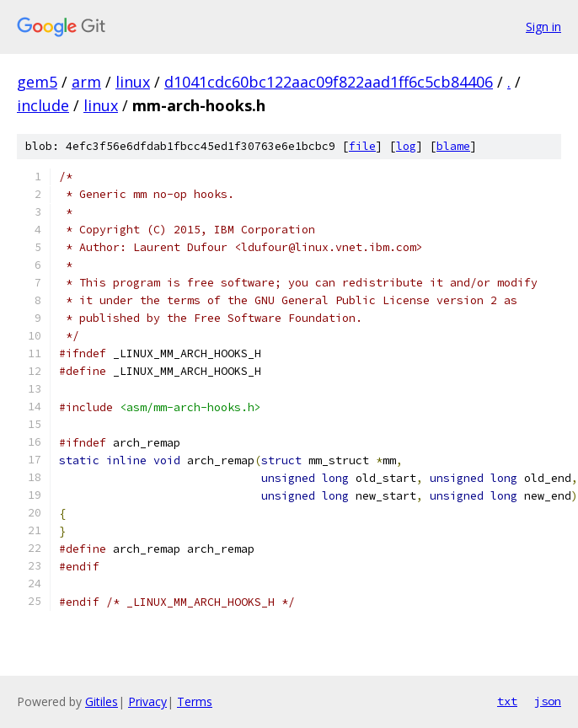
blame (453, 146)
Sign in (543, 27)
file (362, 146)
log (406, 146)
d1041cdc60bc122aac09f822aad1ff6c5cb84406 (329, 82)
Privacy (147, 701)
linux (133, 82)
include (43, 105)
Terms (195, 701)
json (548, 701)
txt (507, 701)
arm (86, 82)
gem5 (37, 82)
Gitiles (102, 701)
